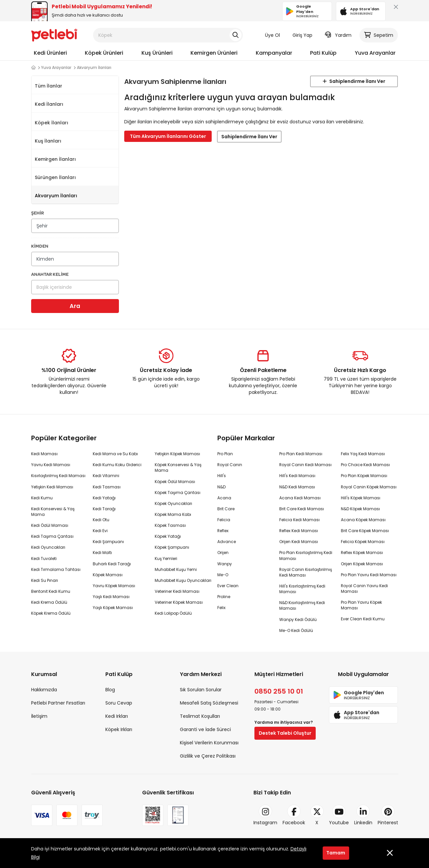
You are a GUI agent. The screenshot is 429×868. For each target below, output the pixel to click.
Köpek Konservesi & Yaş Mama (178, 467)
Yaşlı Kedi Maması (111, 597)
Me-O (223, 575)
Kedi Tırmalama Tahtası (56, 569)
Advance (227, 542)
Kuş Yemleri (166, 558)
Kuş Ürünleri (157, 53)
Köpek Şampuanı (172, 547)
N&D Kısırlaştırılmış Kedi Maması (302, 605)
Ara (75, 306)
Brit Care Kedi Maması (302, 509)
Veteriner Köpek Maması (179, 602)
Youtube (339, 815)
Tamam (336, 853)
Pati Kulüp (323, 53)
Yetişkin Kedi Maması (52, 487)
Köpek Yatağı (168, 536)
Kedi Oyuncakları (48, 547)
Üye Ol (272, 35)
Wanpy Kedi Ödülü (298, 620)
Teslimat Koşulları (200, 716)
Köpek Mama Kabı (173, 514)
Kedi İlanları (49, 104)
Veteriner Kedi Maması (177, 591)
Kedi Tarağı (104, 509)
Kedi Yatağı (104, 498)
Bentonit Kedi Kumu (51, 591)
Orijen (223, 553)
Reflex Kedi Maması (299, 531)
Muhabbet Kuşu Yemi (176, 569)
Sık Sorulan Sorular (201, 690)
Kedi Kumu (42, 498)
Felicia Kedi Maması (299, 520)
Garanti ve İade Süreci (205, 729)
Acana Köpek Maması (363, 520)
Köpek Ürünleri (104, 53)
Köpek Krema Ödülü (51, 613)
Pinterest (388, 815)
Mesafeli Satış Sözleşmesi (209, 703)
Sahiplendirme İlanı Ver (354, 81)
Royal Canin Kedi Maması (305, 465)
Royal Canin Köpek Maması (369, 487)
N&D (221, 487)
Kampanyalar (274, 53)
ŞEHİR (38, 213)
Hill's (222, 476)
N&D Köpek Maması (360, 509)
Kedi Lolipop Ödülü (173, 613)
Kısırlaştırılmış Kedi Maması (58, 476)
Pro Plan (225, 454)
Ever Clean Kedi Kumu (363, 619)
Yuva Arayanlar (375, 53)
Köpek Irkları (119, 729)
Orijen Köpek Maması (362, 564)
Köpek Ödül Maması (175, 482)
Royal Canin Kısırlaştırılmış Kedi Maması (306, 572)
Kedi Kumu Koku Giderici (117, 465)
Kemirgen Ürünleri (214, 53)
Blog (110, 690)
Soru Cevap (119, 703)
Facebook (294, 815)
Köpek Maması (108, 575)
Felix (221, 608)
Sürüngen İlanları (55, 177)
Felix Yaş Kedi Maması (363, 454)
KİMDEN (40, 246)
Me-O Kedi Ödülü (296, 630)
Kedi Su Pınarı (45, 580)
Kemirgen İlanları (55, 159)
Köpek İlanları (52, 123)
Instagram (265, 815)
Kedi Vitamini (106, 476)
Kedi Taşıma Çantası (52, 536)
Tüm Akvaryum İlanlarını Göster (168, 136)
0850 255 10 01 (279, 691)
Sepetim (379, 35)
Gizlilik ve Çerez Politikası (208, 756)
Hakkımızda (44, 690)
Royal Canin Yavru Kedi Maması (364, 589)
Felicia (224, 520)
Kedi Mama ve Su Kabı (115, 454)
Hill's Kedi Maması (297, 476)
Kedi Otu (101, 520)
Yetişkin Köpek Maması (177, 454)
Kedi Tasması (107, 487)
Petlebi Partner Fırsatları (58, 703)
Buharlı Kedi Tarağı (112, 564)
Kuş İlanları (48, 141)
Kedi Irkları (117, 716)
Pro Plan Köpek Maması (364, 476)
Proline (224, 597)
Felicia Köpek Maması (363, 542)
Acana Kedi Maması (300, 498)
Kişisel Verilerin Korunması (209, 743)
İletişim (39, 716)
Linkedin (363, 815)
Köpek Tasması (170, 525)
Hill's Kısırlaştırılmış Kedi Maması (302, 589)
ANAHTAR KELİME (50, 274)
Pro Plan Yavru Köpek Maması (361, 605)
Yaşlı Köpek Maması (113, 608)
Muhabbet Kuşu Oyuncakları (183, 580)
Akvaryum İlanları (56, 196)
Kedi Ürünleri (50, 53)
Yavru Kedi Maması (51, 465)
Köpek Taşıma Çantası (178, 493)
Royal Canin (230, 465)
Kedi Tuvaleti (44, 558)
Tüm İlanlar (49, 86)
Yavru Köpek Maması (114, 586)
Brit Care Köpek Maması (365, 531)
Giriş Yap (302, 35)
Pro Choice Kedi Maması (365, 465)
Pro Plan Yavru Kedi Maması (369, 575)
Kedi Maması (44, 454)
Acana (224, 498)
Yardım (338, 35)
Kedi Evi (100, 531)
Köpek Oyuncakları (173, 503)
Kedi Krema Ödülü (49, 602)
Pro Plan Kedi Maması (301, 454)
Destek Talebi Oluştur (285, 733)
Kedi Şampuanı (108, 542)
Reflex (223, 531)
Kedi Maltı (102, 553)
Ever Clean (228, 586)
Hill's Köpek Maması (361, 498)
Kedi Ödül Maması (50, 525)
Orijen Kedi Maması (299, 542)
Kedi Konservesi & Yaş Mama (53, 512)
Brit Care (226, 509)
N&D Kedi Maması (297, 487)
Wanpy (225, 564)
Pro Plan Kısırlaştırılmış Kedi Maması (306, 555)
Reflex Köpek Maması (362, 553)
